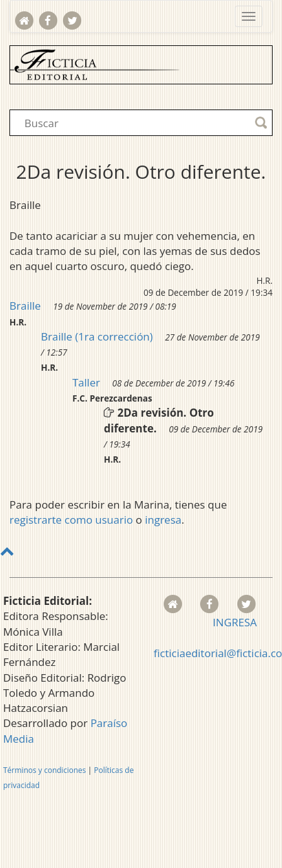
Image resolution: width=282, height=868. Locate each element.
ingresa (163, 520)
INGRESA (235, 622)
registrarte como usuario (71, 520)
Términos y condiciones (44, 770)
